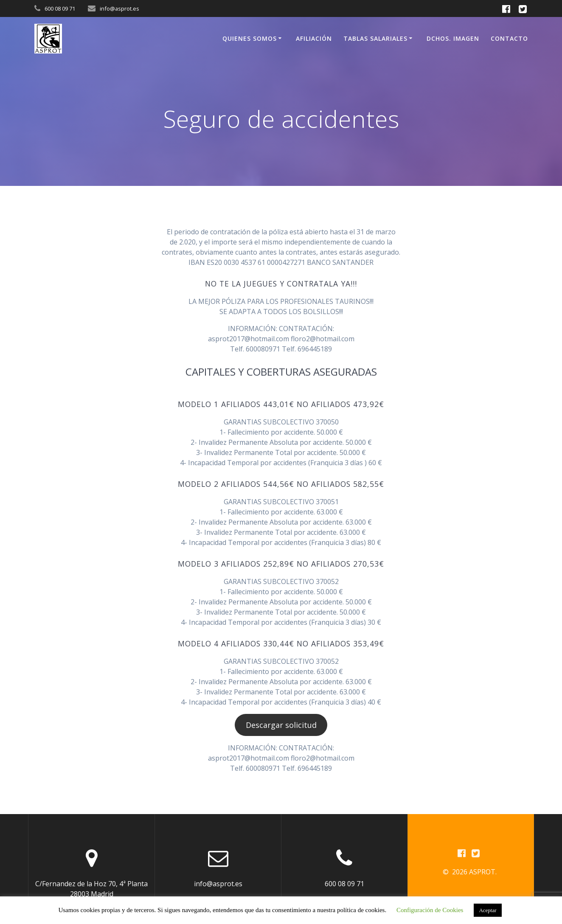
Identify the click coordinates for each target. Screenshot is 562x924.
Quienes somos (250, 38)
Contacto (509, 38)
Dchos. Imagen (453, 38)
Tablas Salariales (375, 38)
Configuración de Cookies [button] (430, 910)
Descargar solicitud (281, 725)
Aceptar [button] (488, 910)
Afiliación (314, 38)
